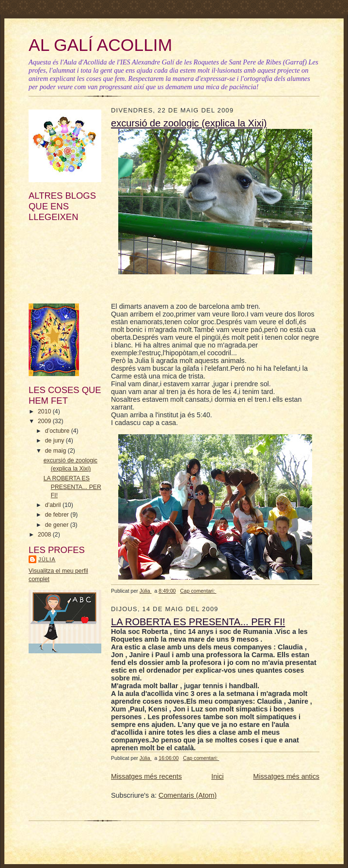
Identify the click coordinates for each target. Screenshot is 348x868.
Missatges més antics (286, 776)
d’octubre (58, 431)
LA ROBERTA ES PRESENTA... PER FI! (72, 487)
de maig (56, 451)
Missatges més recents (146, 776)
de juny (55, 441)
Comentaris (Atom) (188, 795)
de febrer (58, 515)
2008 (45, 535)
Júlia (47, 559)
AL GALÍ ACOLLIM (100, 45)
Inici (217, 776)
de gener (58, 525)
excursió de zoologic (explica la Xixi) (189, 123)
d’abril (54, 505)
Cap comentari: (198, 591)
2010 (45, 411)
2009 (45, 421)
